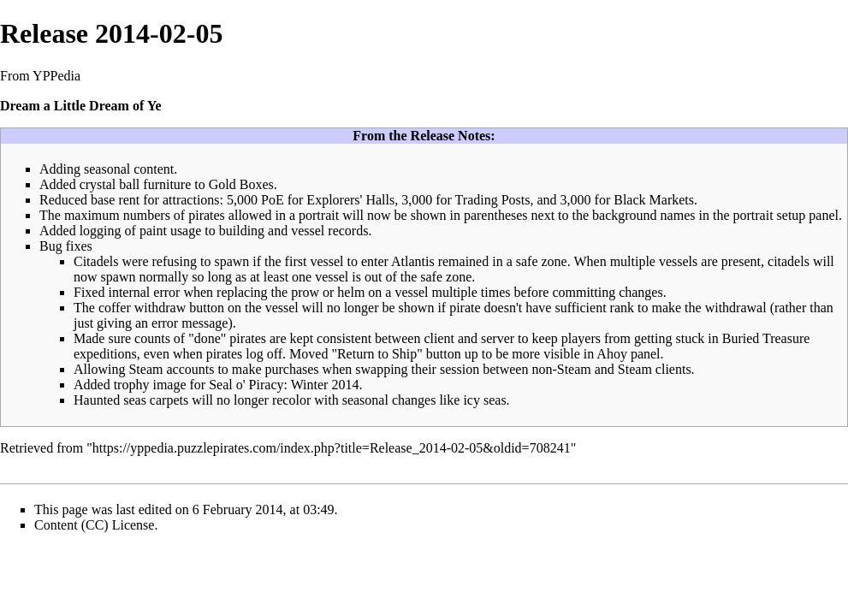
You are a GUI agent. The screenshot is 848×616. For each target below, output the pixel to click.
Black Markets (654, 200)
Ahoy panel (628, 354)
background (625, 215)
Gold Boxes (241, 184)
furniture (167, 184)
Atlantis (413, 261)
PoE (273, 200)
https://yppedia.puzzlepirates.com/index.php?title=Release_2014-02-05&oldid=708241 (332, 448)
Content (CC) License (94, 525)
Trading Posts (493, 200)
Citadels (96, 261)
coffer (115, 308)
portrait (319, 215)
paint (153, 231)
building (242, 231)
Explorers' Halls (350, 200)
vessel (308, 231)
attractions (191, 200)
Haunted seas (110, 400)
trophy (132, 385)
